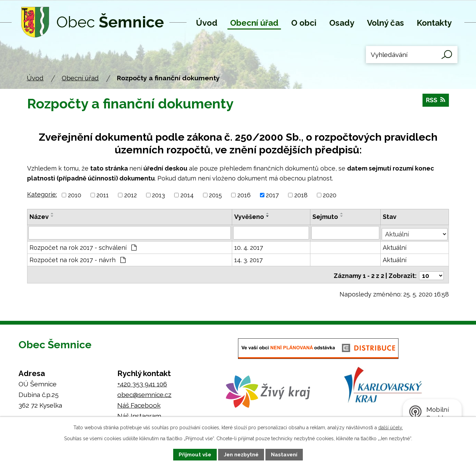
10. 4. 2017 (249, 247)
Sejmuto (326, 217)
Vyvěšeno (249, 217)
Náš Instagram (139, 413)
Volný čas (385, 23)
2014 (187, 195)
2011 (103, 195)
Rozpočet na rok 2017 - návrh (78, 259)
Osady (342, 23)
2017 (272, 195)
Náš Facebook (139, 402)
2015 (215, 195)
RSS (435, 102)
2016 (244, 195)
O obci (304, 23)
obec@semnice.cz (144, 392)
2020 (330, 195)
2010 (75, 195)
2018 (301, 195)
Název (39, 217)
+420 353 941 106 (142, 381)
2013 (158, 195)
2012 (130, 195)
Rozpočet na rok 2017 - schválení (83, 247)
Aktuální (395, 247)
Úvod (207, 23)
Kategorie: (42, 194)
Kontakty (434, 23)
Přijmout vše (195, 455)
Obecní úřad (254, 23)
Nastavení (284, 455)
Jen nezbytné (241, 455)
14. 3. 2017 (249, 259)
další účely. (391, 428)
